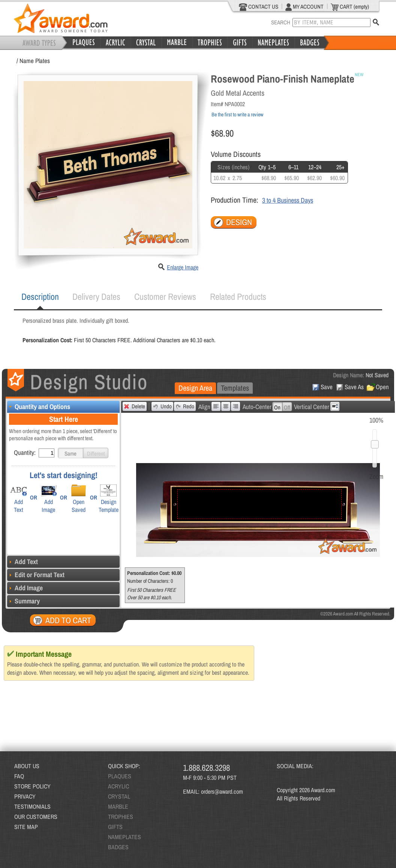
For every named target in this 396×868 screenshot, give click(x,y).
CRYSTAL (119, 796)
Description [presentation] (40, 296)
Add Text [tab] (22, 562)
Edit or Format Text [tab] (36, 575)
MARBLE (118, 806)
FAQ (19, 776)
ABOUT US (27, 766)
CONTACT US (259, 7)
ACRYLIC (118, 786)
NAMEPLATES (124, 837)
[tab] (40, 297)
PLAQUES (120, 776)
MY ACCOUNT (304, 7)
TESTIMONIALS (32, 806)
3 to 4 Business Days (288, 200)
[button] (70, 453)
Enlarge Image (183, 267)
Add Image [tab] (25, 588)
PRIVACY (25, 796)
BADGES (118, 847)
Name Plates (35, 61)
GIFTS (115, 827)
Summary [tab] (23, 601)
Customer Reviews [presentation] (165, 296)
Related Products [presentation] (238, 296)
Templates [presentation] (235, 388)
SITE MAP (26, 827)
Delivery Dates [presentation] (96, 296)
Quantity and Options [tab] (39, 407)
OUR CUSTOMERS (36, 817)
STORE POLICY (32, 786)
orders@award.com (222, 791)
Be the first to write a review (237, 114)
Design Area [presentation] (195, 388)
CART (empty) (350, 7)
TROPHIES (121, 817)
